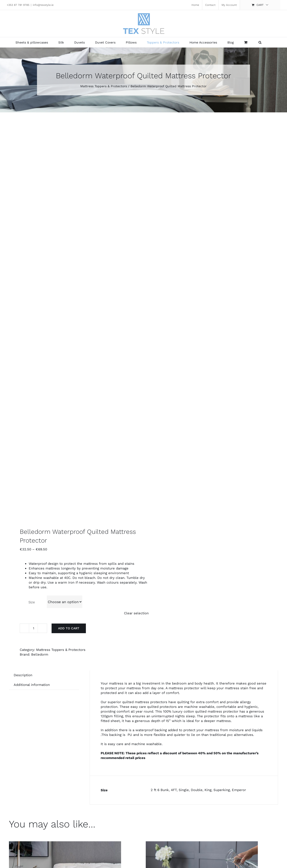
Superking (222, 790)
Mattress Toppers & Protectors (61, 650)
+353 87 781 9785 (18, 5)
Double (197, 790)
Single (184, 790)
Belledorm (40, 654)
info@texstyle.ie (43, 5)
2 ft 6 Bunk (160, 790)
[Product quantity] (33, 628)
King (208, 790)
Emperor (239, 790)
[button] (260, 42)
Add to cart (69, 628)
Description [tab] (23, 675)
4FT (174, 790)
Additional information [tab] (32, 685)
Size (32, 602)
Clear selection (136, 613)
